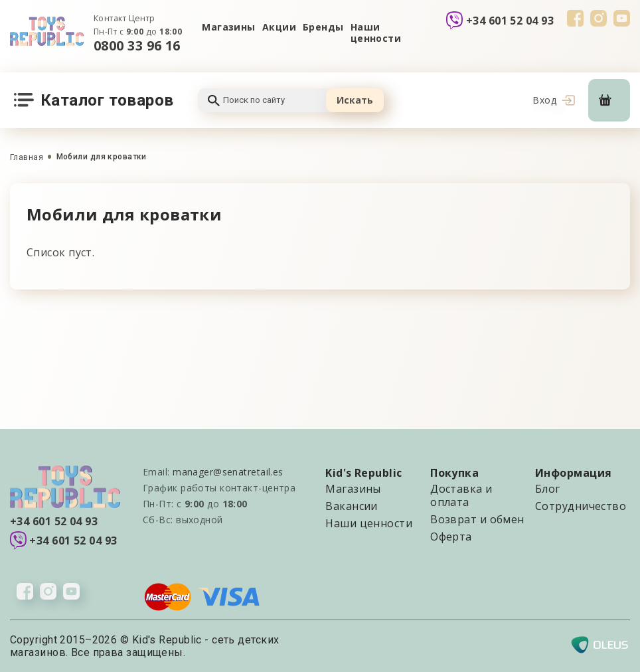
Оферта (451, 537)
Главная (27, 157)
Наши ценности (376, 33)
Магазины (229, 27)
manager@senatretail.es (228, 472)
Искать (355, 100)
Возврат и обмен (477, 519)
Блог (548, 489)
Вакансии (352, 506)
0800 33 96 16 (137, 45)
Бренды (323, 27)
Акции (279, 27)
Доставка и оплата (461, 495)
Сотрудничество (581, 506)
